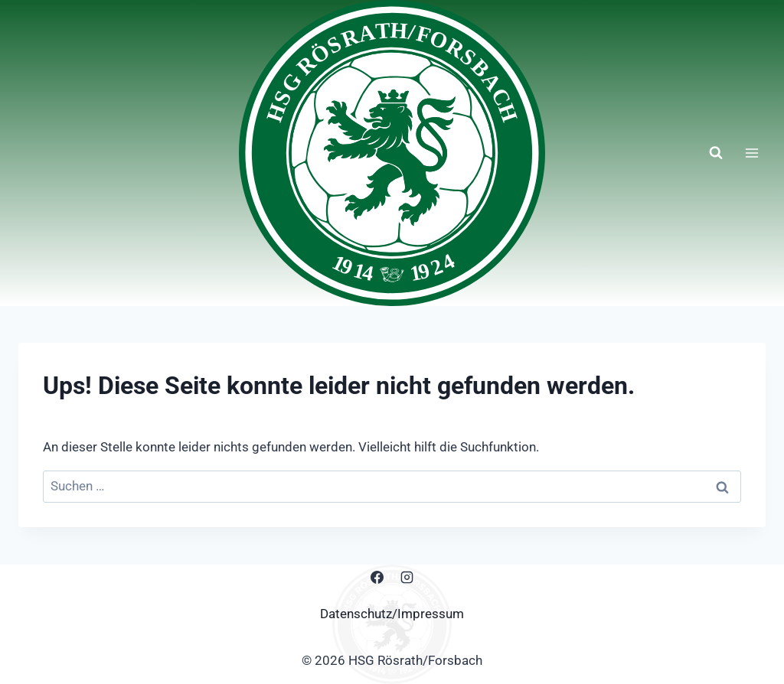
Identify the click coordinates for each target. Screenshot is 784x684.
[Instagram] (407, 578)
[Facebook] (377, 578)
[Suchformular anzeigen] (716, 153)
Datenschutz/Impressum (392, 614)
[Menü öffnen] (751, 153)
